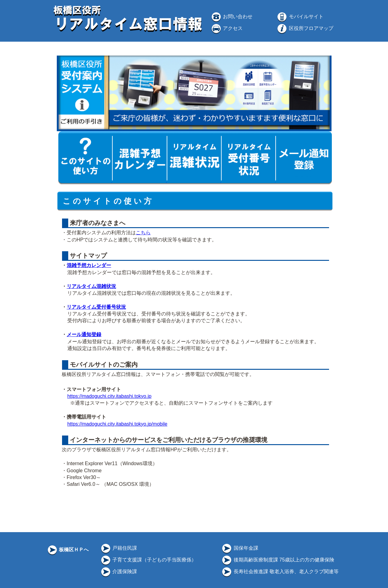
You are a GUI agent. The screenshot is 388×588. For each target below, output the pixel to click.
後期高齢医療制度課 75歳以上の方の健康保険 (278, 560)
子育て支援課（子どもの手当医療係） (148, 560)
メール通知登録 (84, 334)
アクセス (227, 28)
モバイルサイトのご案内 (103, 365)
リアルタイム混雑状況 (91, 286)
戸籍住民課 (119, 548)
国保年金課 (240, 548)
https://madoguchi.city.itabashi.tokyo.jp (109, 396)
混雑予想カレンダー (89, 265)
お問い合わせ (232, 17)
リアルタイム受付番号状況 (96, 307)
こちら (143, 233)
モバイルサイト (300, 17)
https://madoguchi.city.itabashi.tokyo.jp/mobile (117, 424)
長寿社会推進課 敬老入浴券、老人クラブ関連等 (280, 571)
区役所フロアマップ (305, 28)
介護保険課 (119, 571)
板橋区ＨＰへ (68, 550)
